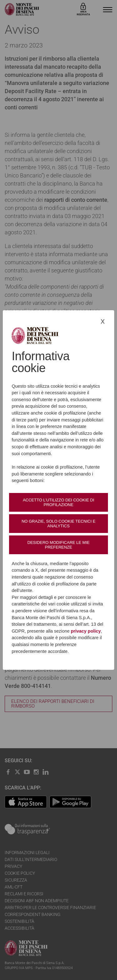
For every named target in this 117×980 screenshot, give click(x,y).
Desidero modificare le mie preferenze (58, 545)
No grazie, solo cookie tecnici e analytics (58, 524)
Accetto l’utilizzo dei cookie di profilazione (58, 502)
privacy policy (86, 631)
